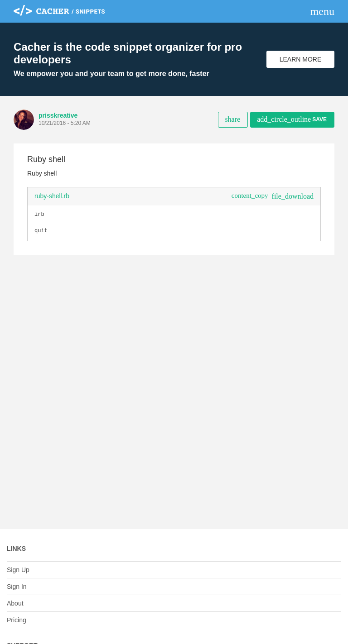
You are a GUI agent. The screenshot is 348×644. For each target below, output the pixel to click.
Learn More (301, 59)
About (15, 603)
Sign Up (18, 570)
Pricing (17, 620)
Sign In (17, 587)
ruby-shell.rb (52, 196)
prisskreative (58, 115)
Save (292, 119)
